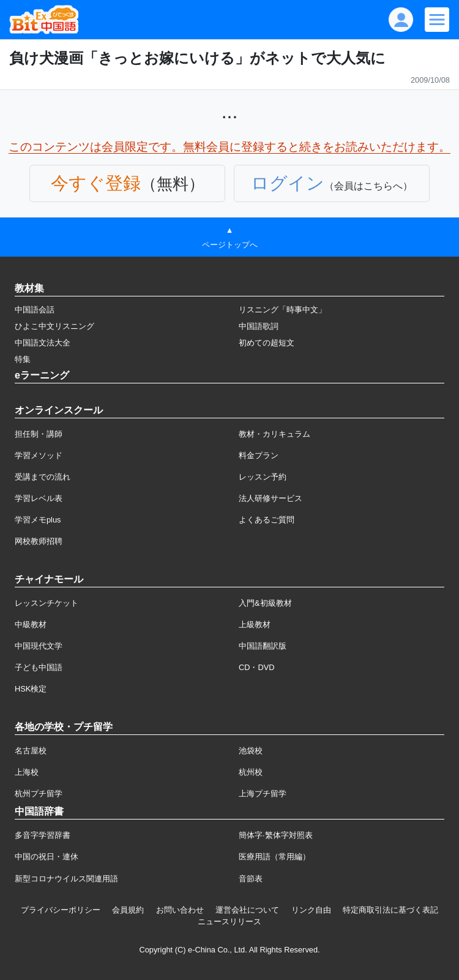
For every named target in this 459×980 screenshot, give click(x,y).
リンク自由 (311, 910)
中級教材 (31, 624)
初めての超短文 (267, 343)
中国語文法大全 (43, 343)
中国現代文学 (39, 646)
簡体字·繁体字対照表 (276, 835)
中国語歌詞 (259, 326)
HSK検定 (31, 689)
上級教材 (255, 624)
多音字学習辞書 (43, 835)
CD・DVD (257, 667)
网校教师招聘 (39, 541)
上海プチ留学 (263, 793)
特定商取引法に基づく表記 (390, 910)
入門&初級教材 (265, 603)
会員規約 (128, 910)
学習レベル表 (39, 498)
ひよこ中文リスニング (54, 326)
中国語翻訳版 (263, 646)
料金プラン (259, 455)
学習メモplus (38, 520)
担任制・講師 (39, 434)
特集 (23, 359)
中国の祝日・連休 (47, 857)
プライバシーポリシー (61, 910)
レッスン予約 (263, 477)
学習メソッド (39, 455)
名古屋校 (31, 751)
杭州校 (251, 772)
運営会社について (247, 910)
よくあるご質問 (267, 520)
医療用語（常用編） (274, 857)
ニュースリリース (229, 922)
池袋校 (251, 751)
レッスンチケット (47, 603)
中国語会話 (35, 310)
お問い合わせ (180, 910)
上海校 (27, 772)
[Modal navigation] (437, 20)
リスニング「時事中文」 (282, 310)
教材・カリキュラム (274, 434)
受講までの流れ (43, 477)
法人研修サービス (271, 498)
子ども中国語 (39, 667)
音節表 (251, 879)
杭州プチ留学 (39, 793)
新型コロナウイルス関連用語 (66, 879)
